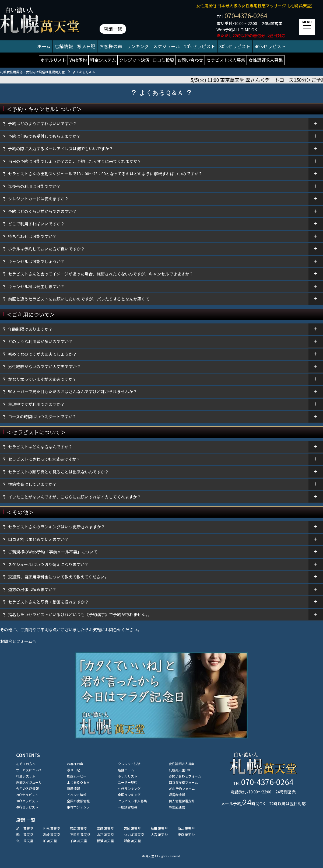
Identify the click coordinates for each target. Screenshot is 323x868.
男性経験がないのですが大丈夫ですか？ (44, 366)
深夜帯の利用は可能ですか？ (34, 186)
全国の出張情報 (78, 801)
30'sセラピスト (235, 46)
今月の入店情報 (27, 788)
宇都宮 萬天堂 (80, 834)
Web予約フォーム (182, 788)
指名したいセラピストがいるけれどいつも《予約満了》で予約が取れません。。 (80, 614)
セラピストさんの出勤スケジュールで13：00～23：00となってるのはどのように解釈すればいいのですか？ (105, 174)
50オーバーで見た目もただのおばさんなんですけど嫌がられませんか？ (73, 391)
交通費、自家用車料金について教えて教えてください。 (58, 577)
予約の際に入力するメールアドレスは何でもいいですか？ (61, 149)
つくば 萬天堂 (134, 834)
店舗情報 (64, 46)
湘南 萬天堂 (132, 841)
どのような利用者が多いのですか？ (40, 341)
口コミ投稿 (163, 60)
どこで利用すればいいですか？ (36, 224)
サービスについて (29, 770)
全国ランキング (129, 795)
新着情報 (73, 788)
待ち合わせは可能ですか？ (32, 236)
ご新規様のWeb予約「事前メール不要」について (53, 552)
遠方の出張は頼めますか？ (32, 589)
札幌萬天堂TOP (180, 770)
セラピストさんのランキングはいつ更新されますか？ (57, 527)
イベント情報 (77, 795)
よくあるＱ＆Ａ (78, 782)
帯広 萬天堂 (78, 828)
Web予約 (78, 60)
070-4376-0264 (246, 15)
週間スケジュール (29, 782)
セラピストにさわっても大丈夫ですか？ (44, 459)
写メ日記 (86, 46)
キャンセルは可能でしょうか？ (36, 261)
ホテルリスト (53, 60)
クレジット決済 (134, 60)
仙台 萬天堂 (186, 828)
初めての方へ (26, 764)
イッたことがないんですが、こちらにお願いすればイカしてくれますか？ (75, 497)
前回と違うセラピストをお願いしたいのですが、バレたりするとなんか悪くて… (81, 299)
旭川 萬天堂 (25, 828)
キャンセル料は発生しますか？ (36, 286)
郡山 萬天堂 (25, 834)
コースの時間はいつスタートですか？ (42, 416)
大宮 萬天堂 (159, 834)
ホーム (44, 46)
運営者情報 (177, 795)
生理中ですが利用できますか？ (36, 404)
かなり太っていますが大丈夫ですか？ (42, 379)
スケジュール (166, 46)
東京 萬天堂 (186, 834)
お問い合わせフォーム (185, 776)
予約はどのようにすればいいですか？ (42, 123)
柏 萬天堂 (50, 841)
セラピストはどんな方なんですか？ (40, 447)
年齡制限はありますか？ (30, 329)
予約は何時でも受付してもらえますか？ (44, 136)
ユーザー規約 (128, 782)
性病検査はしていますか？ (32, 484)
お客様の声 (111, 46)
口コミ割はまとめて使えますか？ (38, 539)
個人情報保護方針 (182, 801)
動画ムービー (77, 776)
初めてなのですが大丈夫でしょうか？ (42, 354)
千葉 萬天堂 (78, 841)
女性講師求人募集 (266, 60)
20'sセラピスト (200, 46)
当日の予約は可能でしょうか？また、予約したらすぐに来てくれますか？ (75, 161)
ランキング (138, 46)
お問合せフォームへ (18, 641)
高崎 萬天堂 (52, 834)
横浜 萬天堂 (105, 841)
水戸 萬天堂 (105, 834)
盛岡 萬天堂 (132, 828)
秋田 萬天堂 (159, 828)
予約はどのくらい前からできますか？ (42, 211)
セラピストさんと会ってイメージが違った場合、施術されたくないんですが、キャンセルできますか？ (101, 274)
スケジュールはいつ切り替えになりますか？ (48, 564)
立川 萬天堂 (25, 841)
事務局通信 (177, 807)
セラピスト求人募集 (226, 60)
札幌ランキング (129, 788)
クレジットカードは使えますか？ (40, 199)
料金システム (103, 60)
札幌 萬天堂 (52, 828)
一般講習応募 (128, 807)
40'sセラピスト (270, 46)
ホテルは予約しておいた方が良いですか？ (46, 249)
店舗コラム (126, 770)
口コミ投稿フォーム (183, 782)
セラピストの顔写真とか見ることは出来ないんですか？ (58, 472)
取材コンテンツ (78, 807)
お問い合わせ (190, 60)
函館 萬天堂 (105, 828)
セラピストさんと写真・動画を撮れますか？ (48, 602)
